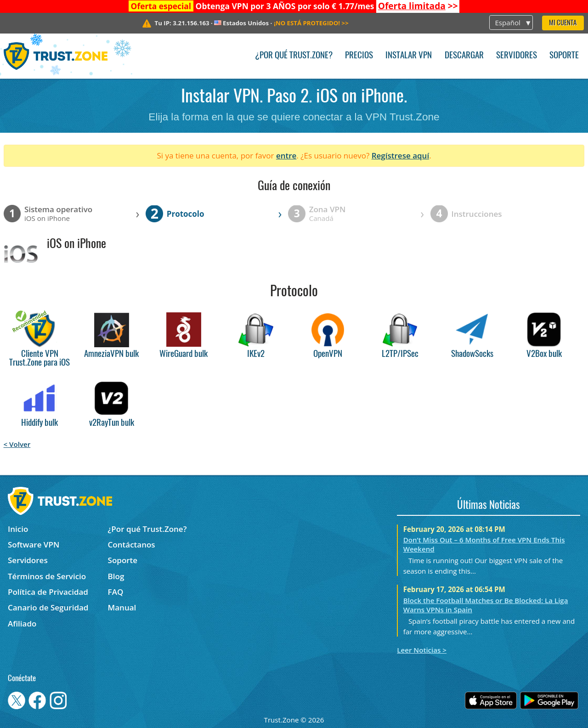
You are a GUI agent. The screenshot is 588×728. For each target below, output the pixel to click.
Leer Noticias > (422, 650)
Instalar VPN (409, 56)
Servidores (517, 56)
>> (418, 6)
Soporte (564, 56)
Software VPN (34, 545)
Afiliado (22, 624)
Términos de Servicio (47, 576)
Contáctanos (132, 545)
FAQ (116, 592)
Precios (359, 56)
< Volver (17, 444)
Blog (116, 576)
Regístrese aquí (400, 155)
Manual (122, 607)
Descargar (464, 56)
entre (286, 155)
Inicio (18, 529)
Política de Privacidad (48, 592)
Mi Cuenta (563, 23)
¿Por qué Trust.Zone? (294, 56)
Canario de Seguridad (48, 607)
